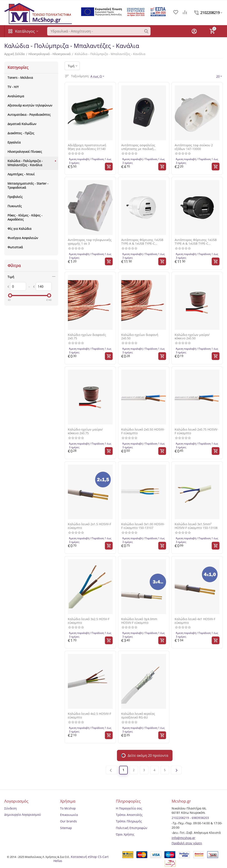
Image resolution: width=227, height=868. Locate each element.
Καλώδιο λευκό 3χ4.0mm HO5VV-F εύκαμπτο (139, 621)
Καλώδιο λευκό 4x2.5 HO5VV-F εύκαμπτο (89, 716)
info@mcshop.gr (183, 838)
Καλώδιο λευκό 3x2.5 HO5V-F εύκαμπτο (89, 621)
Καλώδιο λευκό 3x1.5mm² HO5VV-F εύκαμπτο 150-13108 (196, 526)
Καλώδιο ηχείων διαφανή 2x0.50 (140, 337)
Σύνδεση (11, 808)
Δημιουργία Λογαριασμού (23, 815)
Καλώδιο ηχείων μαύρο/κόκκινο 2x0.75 (85, 431)
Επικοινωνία (69, 815)
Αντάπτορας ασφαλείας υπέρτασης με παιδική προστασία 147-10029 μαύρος (143, 147)
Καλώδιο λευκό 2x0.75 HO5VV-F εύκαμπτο (196, 431)
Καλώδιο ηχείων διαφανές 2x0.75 (87, 337)
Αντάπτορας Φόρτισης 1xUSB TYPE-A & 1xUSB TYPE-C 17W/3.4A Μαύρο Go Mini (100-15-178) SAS (197, 242)
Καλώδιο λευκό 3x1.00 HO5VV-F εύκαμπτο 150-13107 (143, 526)
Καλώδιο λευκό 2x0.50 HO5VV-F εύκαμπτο (143, 431)
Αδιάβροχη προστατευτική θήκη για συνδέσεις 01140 (87, 147)
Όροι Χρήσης (125, 834)
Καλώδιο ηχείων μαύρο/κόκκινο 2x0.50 (192, 337)
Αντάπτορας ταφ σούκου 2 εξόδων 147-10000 (194, 147)
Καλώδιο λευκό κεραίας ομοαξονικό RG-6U (138, 716)
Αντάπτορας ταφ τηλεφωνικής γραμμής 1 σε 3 (90, 242)
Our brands (68, 821)
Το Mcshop (68, 808)
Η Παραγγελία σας (129, 808)
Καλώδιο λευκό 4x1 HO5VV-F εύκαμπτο (195, 621)
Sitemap (66, 828)
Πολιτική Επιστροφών (132, 828)
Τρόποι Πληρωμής (129, 821)
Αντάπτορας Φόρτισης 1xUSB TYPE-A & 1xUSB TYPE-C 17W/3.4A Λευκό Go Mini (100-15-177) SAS (143, 242)
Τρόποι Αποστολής (129, 815)
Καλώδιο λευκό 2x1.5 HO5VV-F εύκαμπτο (89, 526)
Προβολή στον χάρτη (187, 843)
